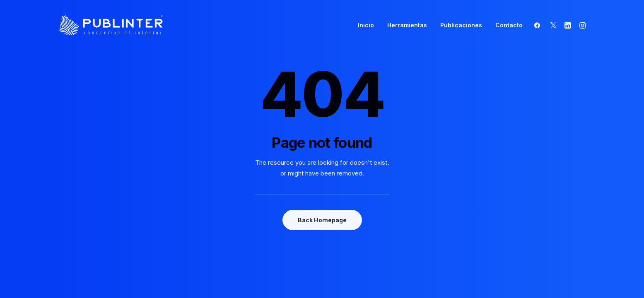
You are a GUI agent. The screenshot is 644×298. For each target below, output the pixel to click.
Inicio (366, 25)
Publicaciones (461, 25)
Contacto (509, 25)
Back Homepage (322, 220)
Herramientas (407, 25)
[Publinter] (111, 25)
